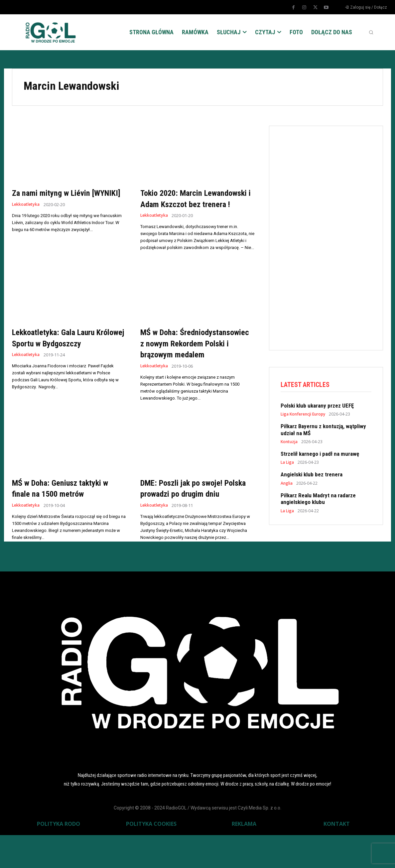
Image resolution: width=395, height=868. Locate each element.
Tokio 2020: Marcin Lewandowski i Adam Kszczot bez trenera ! (195, 204)
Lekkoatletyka (27, 216)
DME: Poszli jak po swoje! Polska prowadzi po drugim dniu (190, 516)
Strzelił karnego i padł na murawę (320, 454)
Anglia (287, 484)
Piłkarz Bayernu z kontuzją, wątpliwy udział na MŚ (323, 431)
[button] (371, 32)
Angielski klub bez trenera (312, 475)
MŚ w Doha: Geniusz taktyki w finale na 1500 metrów (67, 510)
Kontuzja (289, 442)
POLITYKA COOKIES (151, 857)
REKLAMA (244, 857)
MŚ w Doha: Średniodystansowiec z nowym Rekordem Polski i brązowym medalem (197, 360)
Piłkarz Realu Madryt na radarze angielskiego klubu (318, 499)
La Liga (287, 463)
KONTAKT (337, 857)
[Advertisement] (330, 237)
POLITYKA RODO (59, 857)
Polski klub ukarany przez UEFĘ (317, 406)
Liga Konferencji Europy (303, 415)
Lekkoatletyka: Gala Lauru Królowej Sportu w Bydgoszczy (69, 349)
